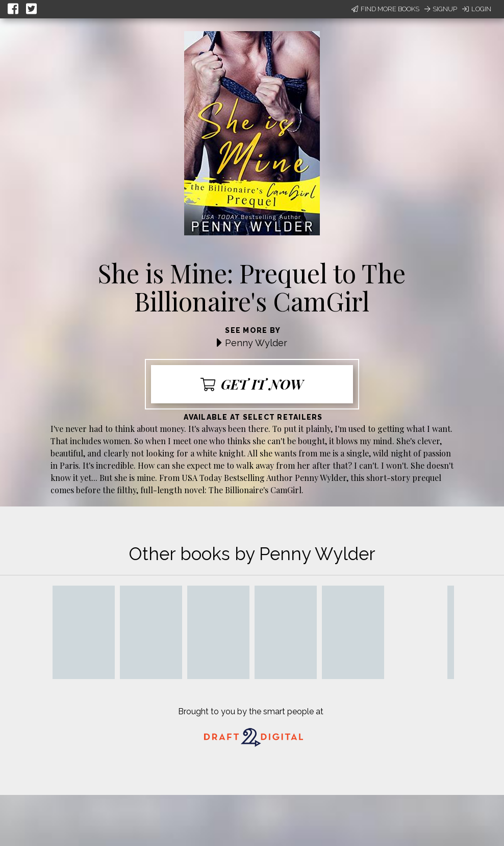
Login (477, 9)
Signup (441, 9)
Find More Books (385, 9)
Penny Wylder (256, 343)
